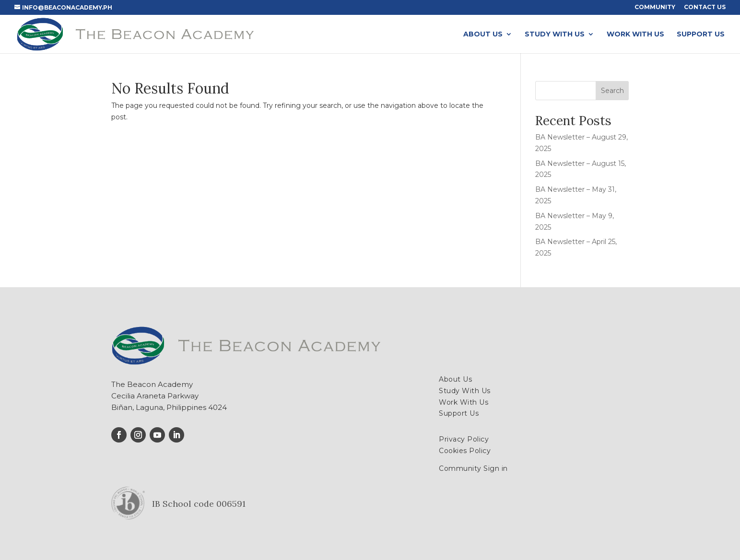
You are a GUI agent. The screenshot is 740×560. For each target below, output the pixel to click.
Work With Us (635, 35)
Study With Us (555, 35)
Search (612, 91)
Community (655, 7)
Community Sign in (473, 468)
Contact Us (705, 7)
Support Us (701, 35)
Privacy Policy (464, 439)
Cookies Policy (465, 451)
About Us (483, 35)
